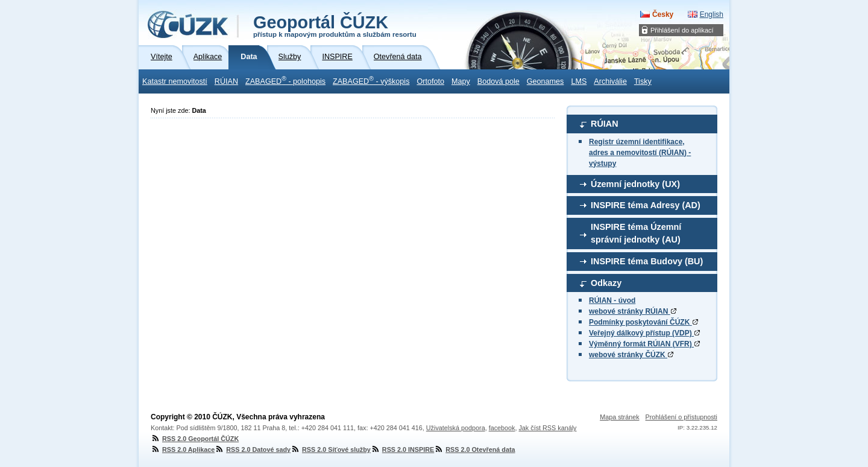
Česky (663, 14)
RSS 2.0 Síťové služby (331, 450)
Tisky (643, 81)
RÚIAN (226, 81)
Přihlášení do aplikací (682, 30)
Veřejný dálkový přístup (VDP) (644, 333)
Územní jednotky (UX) (635, 184)
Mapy (461, 81)
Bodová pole (498, 81)
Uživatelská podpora (456, 428)
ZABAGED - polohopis (285, 80)
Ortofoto (430, 81)
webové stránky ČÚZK (631, 355)
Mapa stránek (619, 417)
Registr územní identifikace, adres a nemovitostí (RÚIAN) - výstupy (640, 153)
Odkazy (606, 283)
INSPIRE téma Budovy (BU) (647, 261)
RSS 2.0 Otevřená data (474, 450)
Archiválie (610, 81)
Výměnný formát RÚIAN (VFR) (644, 344)
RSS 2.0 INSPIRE (402, 450)
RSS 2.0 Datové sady (253, 450)
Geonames (546, 81)
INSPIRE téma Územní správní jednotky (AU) (636, 233)
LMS (579, 81)
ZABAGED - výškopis (371, 80)
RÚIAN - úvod (612, 300)
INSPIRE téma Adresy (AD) (646, 205)
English (712, 14)
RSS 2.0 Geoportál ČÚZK (195, 439)
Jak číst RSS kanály (547, 428)
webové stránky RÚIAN (633, 311)
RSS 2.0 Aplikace (183, 450)
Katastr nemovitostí (175, 81)
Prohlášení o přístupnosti (681, 417)
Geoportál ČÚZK (335, 25)
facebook (502, 428)
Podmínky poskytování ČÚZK (643, 322)
